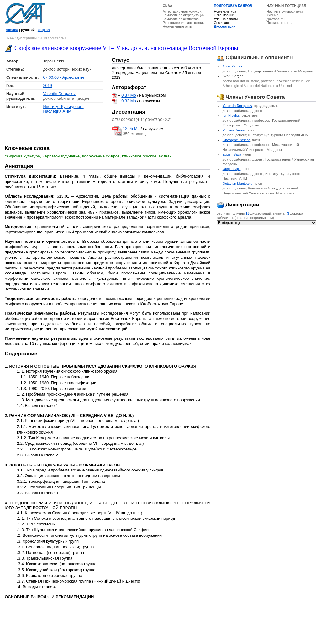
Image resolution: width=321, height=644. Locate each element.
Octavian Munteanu (238, 184)
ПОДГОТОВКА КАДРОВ (233, 6)
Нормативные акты (178, 26)
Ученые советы (226, 19)
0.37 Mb (129, 96)
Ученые (273, 15)
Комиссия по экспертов (181, 19)
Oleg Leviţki (232, 169)
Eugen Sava (232, 154)
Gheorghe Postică (236, 140)
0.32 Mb (129, 101)
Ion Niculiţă (231, 115)
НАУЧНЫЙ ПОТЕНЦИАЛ (287, 6)
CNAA (168, 6)
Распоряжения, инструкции (184, 23)
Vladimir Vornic (234, 130)
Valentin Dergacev (59, 94)
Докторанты (276, 19)
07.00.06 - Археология (63, 77)
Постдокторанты (279, 23)
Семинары (222, 23)
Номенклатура (225, 11)
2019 (47, 85)
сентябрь (57, 38)
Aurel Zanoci (232, 66)
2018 (43, 38)
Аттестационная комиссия (183, 11)
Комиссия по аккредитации (184, 15)
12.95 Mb (131, 128)
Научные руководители (285, 11)
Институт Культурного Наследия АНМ (63, 109)
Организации (224, 15)
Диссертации (225, 26)
